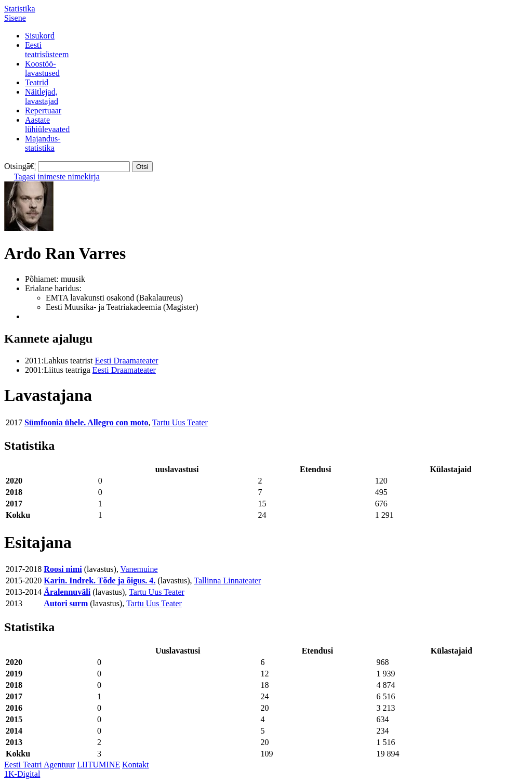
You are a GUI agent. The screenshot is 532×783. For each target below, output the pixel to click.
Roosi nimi (63, 569)
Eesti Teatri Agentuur (39, 765)
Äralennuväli (67, 592)
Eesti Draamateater (127, 361)
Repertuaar (43, 110)
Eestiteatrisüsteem (47, 50)
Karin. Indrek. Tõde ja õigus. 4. (99, 580)
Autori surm (66, 603)
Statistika (20, 9)
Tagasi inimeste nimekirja (57, 177)
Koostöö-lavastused (42, 68)
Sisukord (40, 36)
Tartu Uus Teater (180, 422)
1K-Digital (22, 774)
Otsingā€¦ (20, 166)
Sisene (15, 18)
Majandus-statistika (43, 143)
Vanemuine (139, 569)
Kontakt (136, 765)
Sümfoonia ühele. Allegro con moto (86, 422)
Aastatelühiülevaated (47, 125)
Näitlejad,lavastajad (42, 96)
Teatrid (37, 82)
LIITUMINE (98, 765)
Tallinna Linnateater (227, 580)
